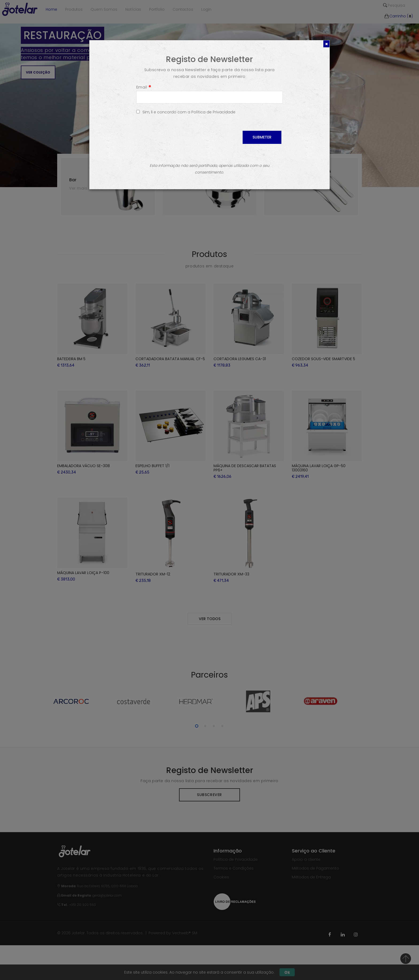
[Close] (326, 44)
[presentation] (177, 141)
